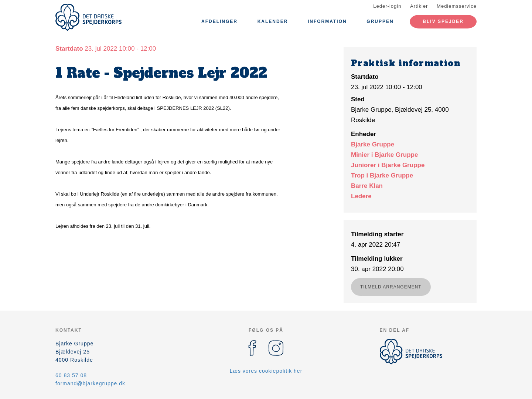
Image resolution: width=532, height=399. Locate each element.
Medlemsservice (457, 6)
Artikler (419, 6)
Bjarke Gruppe (373, 144)
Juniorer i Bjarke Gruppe (388, 165)
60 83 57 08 (71, 375)
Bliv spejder (443, 21)
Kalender (273, 21)
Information (327, 21)
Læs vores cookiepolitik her (266, 371)
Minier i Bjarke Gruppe (384, 155)
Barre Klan (367, 186)
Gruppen (380, 21)
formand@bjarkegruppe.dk (90, 383)
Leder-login (387, 6)
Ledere (361, 196)
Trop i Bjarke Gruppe (382, 175)
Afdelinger (219, 21)
